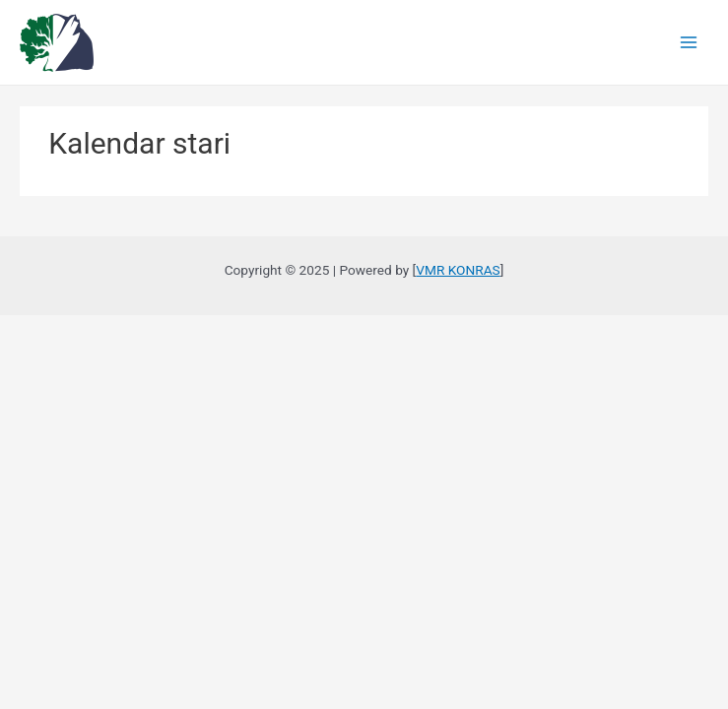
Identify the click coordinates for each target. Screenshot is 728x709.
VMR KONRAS (458, 270)
